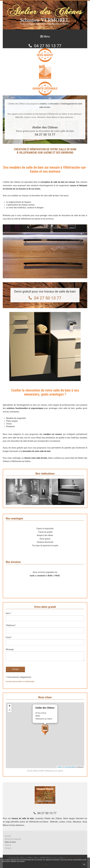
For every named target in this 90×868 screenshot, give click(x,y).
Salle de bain (10, 842)
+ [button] (10, 706)
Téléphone (11, 625)
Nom (9, 613)
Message (10, 649)
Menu (46, 36)
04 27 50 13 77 (48, 46)
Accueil (8, 836)
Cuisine (8, 845)
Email (9, 637)
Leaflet (60, 767)
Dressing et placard (13, 839)
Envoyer (15, 669)
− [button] (10, 710)
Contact (8, 848)
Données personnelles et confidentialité (20, 682)
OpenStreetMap (70, 767)
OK (84, 864)
